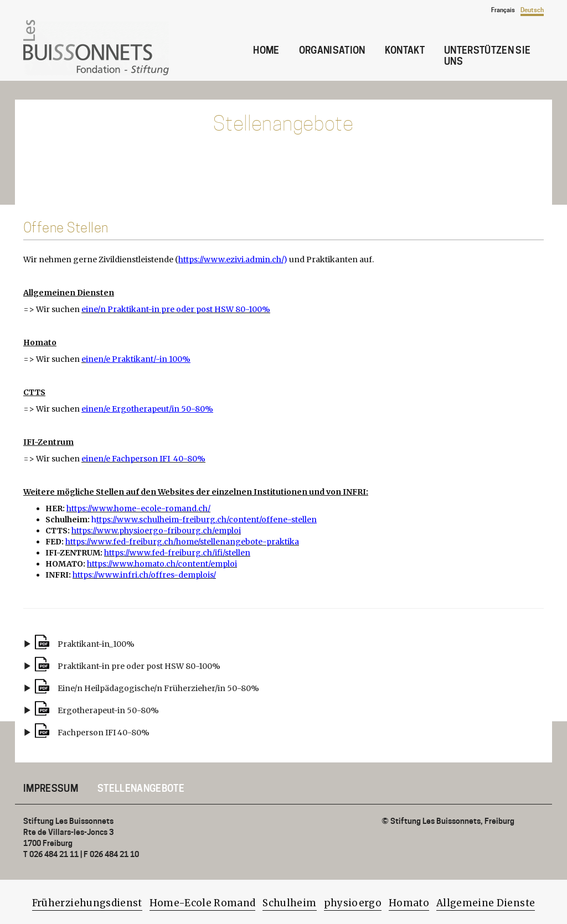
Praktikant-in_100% (96, 644)
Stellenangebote (141, 788)
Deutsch (532, 10)
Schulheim (289, 903)
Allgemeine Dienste (486, 903)
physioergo (353, 903)
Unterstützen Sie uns (487, 56)
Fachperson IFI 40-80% (104, 733)
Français (503, 10)
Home (266, 50)
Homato (409, 903)
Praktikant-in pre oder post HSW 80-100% (139, 666)
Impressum (51, 788)
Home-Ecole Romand (203, 903)
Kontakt (405, 50)
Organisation (332, 50)
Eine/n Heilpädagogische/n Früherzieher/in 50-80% (158, 688)
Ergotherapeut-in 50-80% (108, 710)
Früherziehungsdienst (87, 903)
